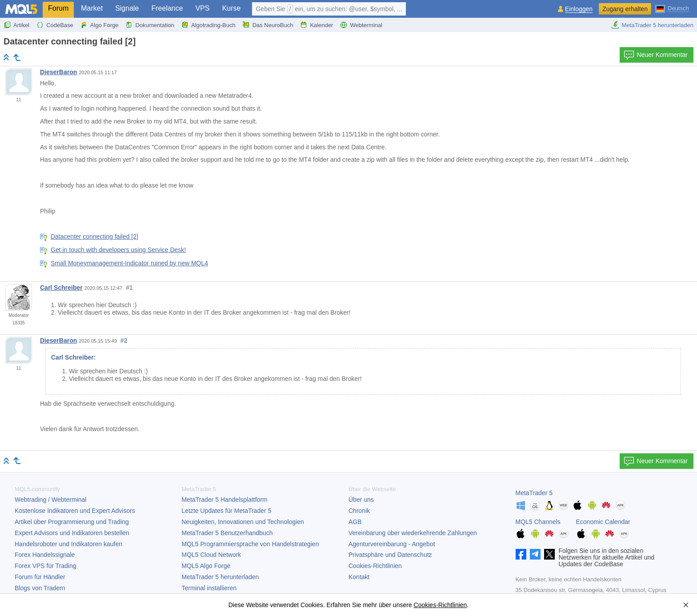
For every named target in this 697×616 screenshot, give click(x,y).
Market (92, 8)
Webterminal (361, 25)
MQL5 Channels (538, 522)
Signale (127, 8)
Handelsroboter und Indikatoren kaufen (68, 544)
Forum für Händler (40, 577)
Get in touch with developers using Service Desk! (118, 250)
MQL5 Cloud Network (212, 555)
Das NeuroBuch (268, 25)
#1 (129, 288)
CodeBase (55, 25)
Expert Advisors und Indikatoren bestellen (72, 533)
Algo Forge (100, 25)
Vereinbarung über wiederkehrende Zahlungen (413, 533)
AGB (355, 522)
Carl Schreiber (61, 288)
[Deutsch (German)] (672, 8)
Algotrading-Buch (208, 25)
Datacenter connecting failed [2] (94, 236)
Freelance (167, 8)
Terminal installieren (209, 588)
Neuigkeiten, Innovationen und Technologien (243, 522)
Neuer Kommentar (656, 55)
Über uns (361, 500)
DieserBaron (58, 72)
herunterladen (220, 577)
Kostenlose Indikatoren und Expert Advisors (75, 511)
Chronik (359, 511)
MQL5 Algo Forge (206, 566)
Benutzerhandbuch (227, 533)
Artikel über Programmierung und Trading (72, 522)
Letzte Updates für (227, 511)
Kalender (316, 25)
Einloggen (579, 9)
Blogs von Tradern (40, 588)
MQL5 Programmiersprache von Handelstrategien (250, 544)
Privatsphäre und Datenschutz (390, 555)
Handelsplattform (225, 500)
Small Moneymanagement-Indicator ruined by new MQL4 (129, 263)
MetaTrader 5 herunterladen (652, 25)
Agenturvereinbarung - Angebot (392, 544)
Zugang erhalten (625, 9)
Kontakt (359, 577)
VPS (203, 8)
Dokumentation (150, 25)
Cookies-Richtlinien (375, 566)
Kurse (232, 8)
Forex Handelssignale (45, 555)
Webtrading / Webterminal (50, 500)
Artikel (16, 25)
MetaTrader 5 (534, 493)
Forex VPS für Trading (46, 566)
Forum (58, 8)
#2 (124, 340)
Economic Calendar (603, 522)
